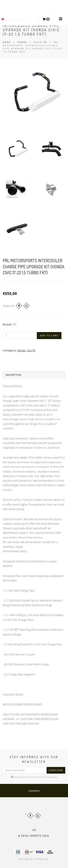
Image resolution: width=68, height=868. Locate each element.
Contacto (34, 791)
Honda (22, 42)
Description (13, 375)
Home (7, 42)
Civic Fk (41, 42)
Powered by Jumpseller (34, 859)
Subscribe (56, 770)
